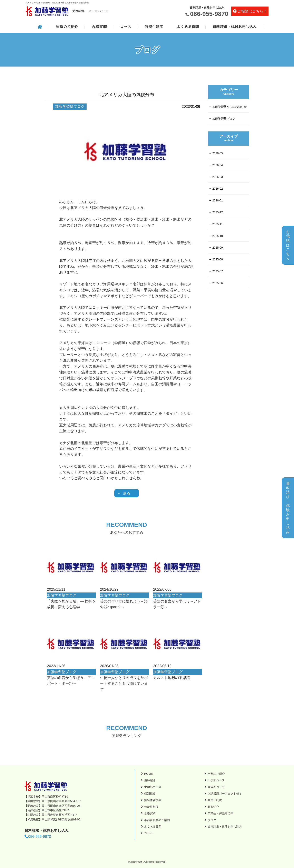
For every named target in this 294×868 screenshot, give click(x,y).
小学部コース (216, 780)
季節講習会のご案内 (157, 820)
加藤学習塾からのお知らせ (229, 107)
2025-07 (218, 271)
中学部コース (153, 787)
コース (126, 27)
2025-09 (218, 248)
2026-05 (218, 153)
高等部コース (216, 787)
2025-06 (218, 283)
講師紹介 (150, 780)
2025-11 (218, 224)
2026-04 (218, 165)
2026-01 (218, 200)
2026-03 (218, 177)
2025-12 (218, 212)
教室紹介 (213, 807)
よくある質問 (188, 27)
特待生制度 (154, 27)
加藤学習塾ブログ (224, 119)
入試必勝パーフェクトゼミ (225, 794)
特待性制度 (151, 807)
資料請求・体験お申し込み (235, 27)
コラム (148, 833)
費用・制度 (215, 800)
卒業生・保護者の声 (220, 813)
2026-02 (218, 189)
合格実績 (99, 27)
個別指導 (150, 794)
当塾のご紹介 (67, 27)
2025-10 (218, 236)
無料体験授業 (153, 800)
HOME (148, 774)
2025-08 (218, 259)
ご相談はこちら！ (252, 11)
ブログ (212, 820)
